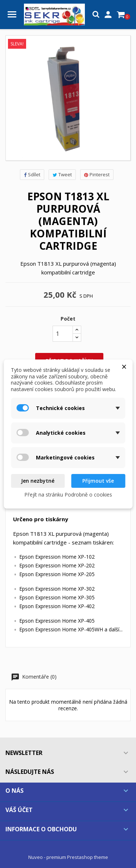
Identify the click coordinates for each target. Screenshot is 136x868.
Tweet (62, 174)
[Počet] (63, 334)
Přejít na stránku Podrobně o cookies (68, 495)
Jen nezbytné (38, 481)
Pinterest (97, 174)
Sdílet (32, 174)
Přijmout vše (98, 481)
